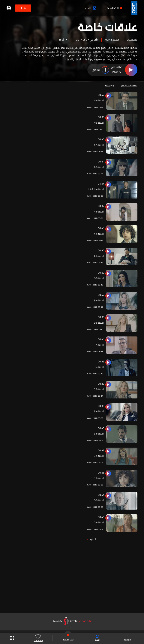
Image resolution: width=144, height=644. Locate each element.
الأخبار (91, 8)
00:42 (101, 95)
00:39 (101, 361)
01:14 (101, 184)
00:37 (101, 206)
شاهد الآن (117, 67)
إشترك (23, 8)
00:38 (101, 117)
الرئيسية (128, 638)
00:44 (101, 495)
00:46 (101, 473)
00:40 (101, 139)
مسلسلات (132, 40)
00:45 (101, 428)
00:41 (101, 162)
